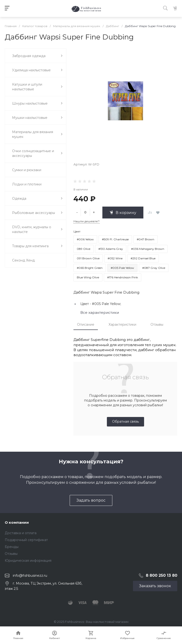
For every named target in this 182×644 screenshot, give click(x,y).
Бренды (12, 547)
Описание (86, 324)
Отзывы (157, 324)
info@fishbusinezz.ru (30, 576)
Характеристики (122, 324)
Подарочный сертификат (26, 540)
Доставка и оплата (21, 533)
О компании (17, 522)
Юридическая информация (28, 561)
